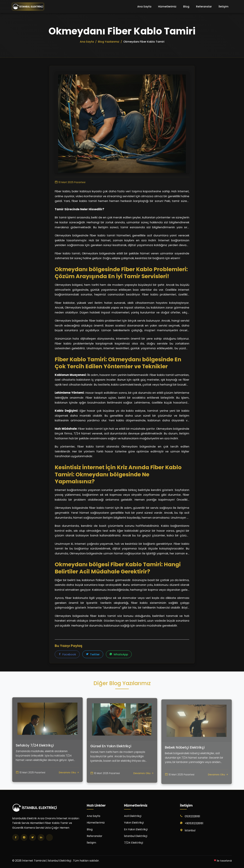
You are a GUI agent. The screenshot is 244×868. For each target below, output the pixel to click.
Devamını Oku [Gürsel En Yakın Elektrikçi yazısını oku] (144, 788)
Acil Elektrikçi (133, 816)
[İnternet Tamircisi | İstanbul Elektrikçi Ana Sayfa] (28, 7)
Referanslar (204, 7)
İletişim (223, 7)
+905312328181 (194, 823)
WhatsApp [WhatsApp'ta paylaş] (119, 654)
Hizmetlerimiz (167, 7)
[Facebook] (16, 837)
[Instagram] (24, 837)
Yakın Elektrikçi (134, 823)
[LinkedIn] (41, 837)
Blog (186, 7)
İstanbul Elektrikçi (136, 836)
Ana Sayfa (144, 7)
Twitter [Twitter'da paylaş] (93, 654)
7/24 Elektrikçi (134, 843)
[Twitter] (33, 837)
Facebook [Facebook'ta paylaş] (67, 654)
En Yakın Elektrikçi (136, 829)
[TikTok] (49, 837)
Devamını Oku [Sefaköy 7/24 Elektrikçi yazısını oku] (69, 784)
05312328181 (192, 816)
